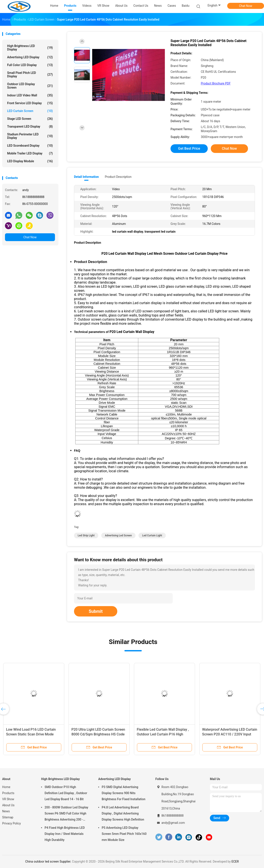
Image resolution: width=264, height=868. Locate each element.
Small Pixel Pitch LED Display (30, 75)
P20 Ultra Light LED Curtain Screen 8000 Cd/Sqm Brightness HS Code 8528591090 (98, 734)
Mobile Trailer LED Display (30, 153)
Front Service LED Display (30, 103)
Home (6, 787)
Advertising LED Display (30, 57)
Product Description (118, 177)
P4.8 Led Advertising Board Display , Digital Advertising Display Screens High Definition (123, 813)
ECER (235, 862)
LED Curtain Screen (30, 111)
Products (8, 793)
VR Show (8, 799)
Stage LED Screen (30, 119)
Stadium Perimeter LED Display (30, 136)
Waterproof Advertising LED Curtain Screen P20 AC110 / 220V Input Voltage (230, 734)
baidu (186, 6)
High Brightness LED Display (30, 48)
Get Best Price (189, 148)
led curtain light (152, 535)
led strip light (86, 535)
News (6, 811)
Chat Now (246, 6)
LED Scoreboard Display (30, 146)
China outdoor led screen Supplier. (49, 862)
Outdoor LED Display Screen (30, 86)
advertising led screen (118, 535)
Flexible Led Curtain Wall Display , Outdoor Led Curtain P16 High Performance (163, 734)
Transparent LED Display (30, 127)
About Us (8, 805)
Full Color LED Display (30, 65)
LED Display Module (30, 161)
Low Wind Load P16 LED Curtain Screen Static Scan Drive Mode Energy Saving (31, 734)
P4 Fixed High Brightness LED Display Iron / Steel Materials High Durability (65, 834)
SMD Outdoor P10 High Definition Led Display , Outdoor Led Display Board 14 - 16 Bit (66, 793)
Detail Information (86, 177)
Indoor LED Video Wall (30, 95)
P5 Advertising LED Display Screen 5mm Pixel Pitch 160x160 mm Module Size (124, 834)
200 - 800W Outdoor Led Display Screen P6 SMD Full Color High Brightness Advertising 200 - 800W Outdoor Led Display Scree (67, 814)
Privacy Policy (11, 823)
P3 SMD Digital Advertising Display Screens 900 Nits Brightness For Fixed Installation (124, 793)
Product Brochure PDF (216, 83)
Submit (96, 611)
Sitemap (8, 817)
